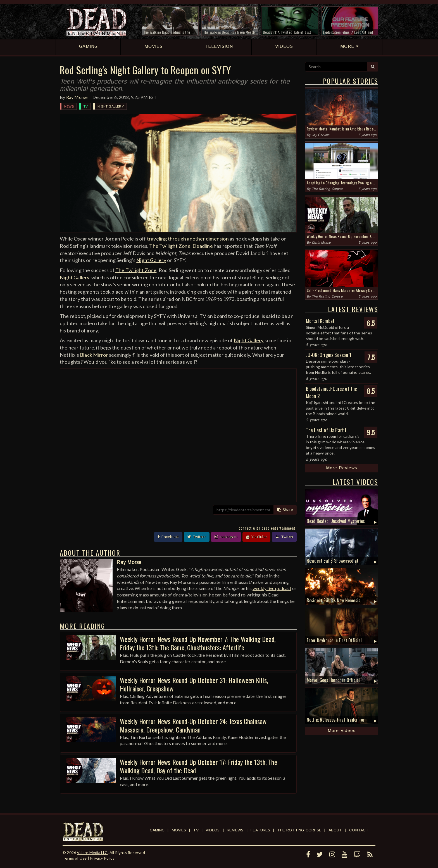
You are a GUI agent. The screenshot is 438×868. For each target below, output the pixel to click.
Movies (179, 830)
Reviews (235, 830)
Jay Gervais (321, 135)
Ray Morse (77, 97)
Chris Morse (321, 243)
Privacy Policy (102, 858)
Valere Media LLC (92, 852)
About (335, 830)
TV (86, 107)
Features (260, 830)
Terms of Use (75, 858)
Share (285, 510)
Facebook (168, 537)
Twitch (284, 537)
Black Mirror (94, 355)
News (69, 107)
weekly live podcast (272, 588)
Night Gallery (111, 107)
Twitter (197, 537)
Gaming (157, 830)
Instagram (226, 537)
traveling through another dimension (188, 239)
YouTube (256, 537)
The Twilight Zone (170, 246)
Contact (359, 830)
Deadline (203, 246)
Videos (213, 830)
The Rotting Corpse (327, 189)
